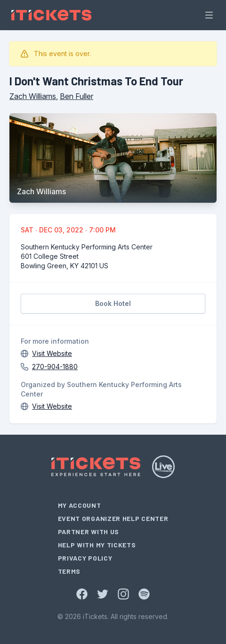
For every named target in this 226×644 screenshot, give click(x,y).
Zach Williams (33, 96)
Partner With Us (89, 532)
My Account (80, 505)
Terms (69, 571)
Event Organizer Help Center (113, 518)
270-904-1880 (55, 367)
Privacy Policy (85, 558)
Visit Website (52, 353)
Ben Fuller (77, 96)
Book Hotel (113, 303)
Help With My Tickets (97, 545)
